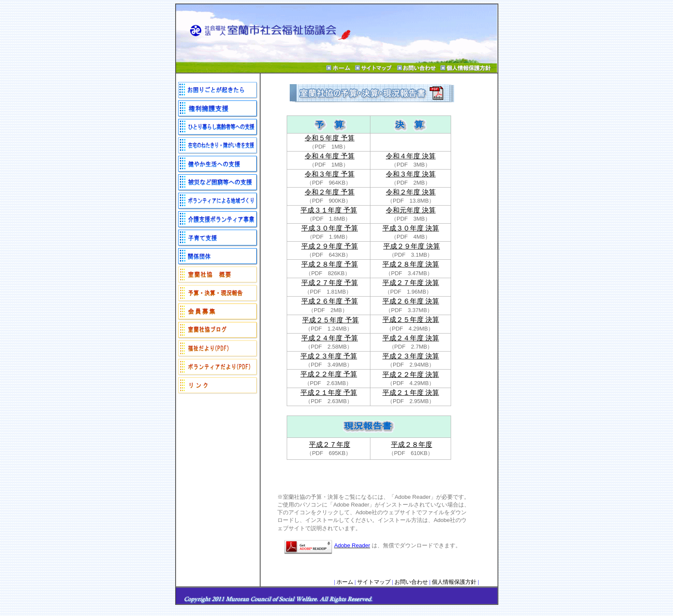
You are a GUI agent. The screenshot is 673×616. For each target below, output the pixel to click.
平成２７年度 (330, 445)
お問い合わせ (411, 582)
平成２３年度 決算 (411, 356)
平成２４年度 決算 (411, 338)
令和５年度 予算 (330, 138)
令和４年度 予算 (330, 156)
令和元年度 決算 (411, 210)
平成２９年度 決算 (412, 246)
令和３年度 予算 (330, 174)
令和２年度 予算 (330, 192)
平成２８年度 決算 (411, 264)
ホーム (345, 582)
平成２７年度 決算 (411, 283)
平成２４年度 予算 (330, 338)
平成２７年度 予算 (330, 283)
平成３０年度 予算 (330, 228)
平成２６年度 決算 (411, 301)
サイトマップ (374, 582)
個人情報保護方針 (454, 582)
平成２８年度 (412, 445)
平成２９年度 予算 (330, 246)
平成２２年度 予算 (329, 374)
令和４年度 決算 (411, 156)
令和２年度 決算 (411, 192)
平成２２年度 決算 (411, 375)
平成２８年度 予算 (330, 264)
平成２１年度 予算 (329, 393)
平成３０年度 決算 (411, 228)
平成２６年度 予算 (330, 301)
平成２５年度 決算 (411, 320)
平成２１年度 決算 (411, 393)
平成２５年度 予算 (330, 320)
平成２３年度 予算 (329, 356)
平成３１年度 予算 (329, 210)
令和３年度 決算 (411, 174)
